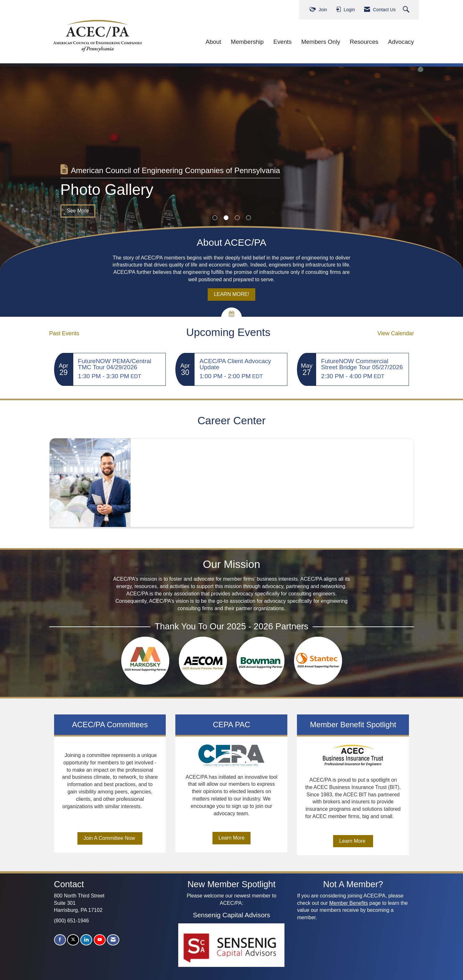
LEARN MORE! (231, 294)
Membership (247, 42)
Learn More (232, 838)
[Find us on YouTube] (100, 940)
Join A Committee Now (110, 838)
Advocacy (401, 42)
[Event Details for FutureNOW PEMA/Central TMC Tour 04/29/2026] (120, 364)
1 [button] (215, 218)
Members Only (321, 42)
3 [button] (237, 218)
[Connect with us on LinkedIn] (86, 940)
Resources (364, 42)
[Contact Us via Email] (113, 940)
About (213, 42)
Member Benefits (349, 903)
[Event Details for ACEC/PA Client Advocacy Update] (241, 364)
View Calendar (395, 333)
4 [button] (248, 218)
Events (282, 42)
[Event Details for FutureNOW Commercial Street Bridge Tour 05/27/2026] (362, 364)
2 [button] (226, 218)
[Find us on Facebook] (60, 940)
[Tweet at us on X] (73, 940)
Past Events (64, 333)
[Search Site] (407, 10)
